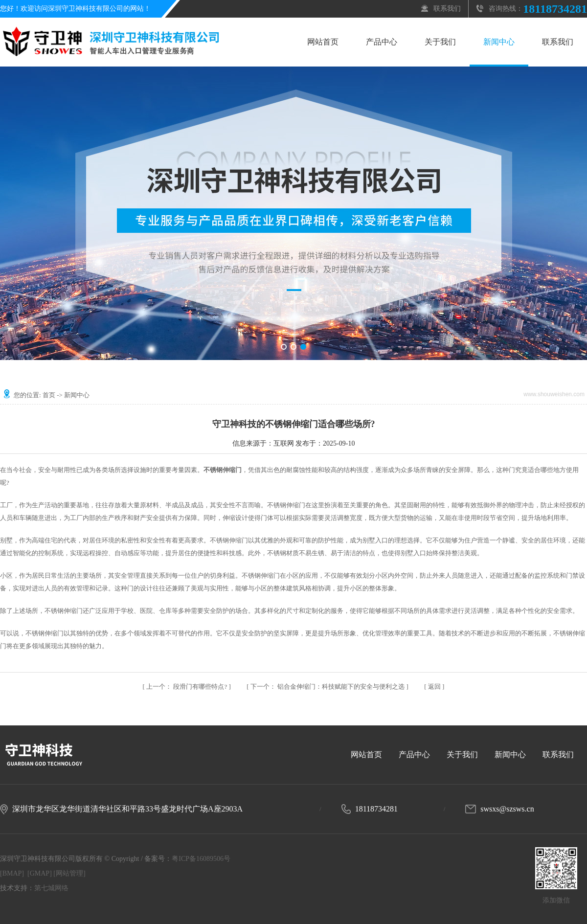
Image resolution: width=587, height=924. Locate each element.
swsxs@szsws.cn (507, 809)
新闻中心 (499, 42)
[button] (284, 347)
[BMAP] (12, 873)
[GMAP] (40, 873)
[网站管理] (69, 873)
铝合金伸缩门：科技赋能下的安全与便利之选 (328, 687)
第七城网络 (51, 888)
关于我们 (440, 42)
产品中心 (382, 42)
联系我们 (447, 9)
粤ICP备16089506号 (201, 859)
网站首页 (323, 42)
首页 (49, 395)
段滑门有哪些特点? (187, 687)
